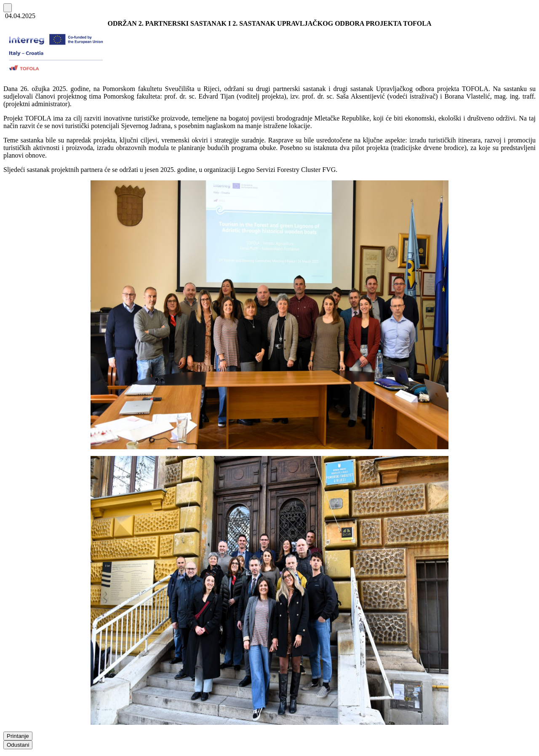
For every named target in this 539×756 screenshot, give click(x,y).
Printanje (18, 736)
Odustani (18, 745)
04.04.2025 (19, 16)
